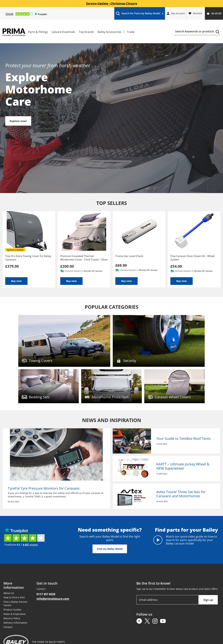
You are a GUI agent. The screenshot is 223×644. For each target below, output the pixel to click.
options (15, 250)
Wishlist (195, 13)
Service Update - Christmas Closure (112, 3)
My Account (176, 13)
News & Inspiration (15, 614)
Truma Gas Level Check (129, 256)
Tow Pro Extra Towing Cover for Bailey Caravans (28, 258)
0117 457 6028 (46, 594)
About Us (9, 593)
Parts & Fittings (38, 32)
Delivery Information (15, 623)
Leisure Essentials (63, 32)
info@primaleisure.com (53, 599)
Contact (8, 627)
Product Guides (12, 610)
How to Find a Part (14, 597)
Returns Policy (12, 618)
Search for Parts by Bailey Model (140, 14)
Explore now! (21, 121)
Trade (131, 32)
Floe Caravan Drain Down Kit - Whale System (193, 258)
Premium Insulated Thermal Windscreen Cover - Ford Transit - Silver (84, 258)
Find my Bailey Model (110, 549)
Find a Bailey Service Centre (15, 603)
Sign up (208, 600)
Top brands (86, 32)
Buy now (16, 281)
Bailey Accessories (109, 32)
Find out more (64, 341)
